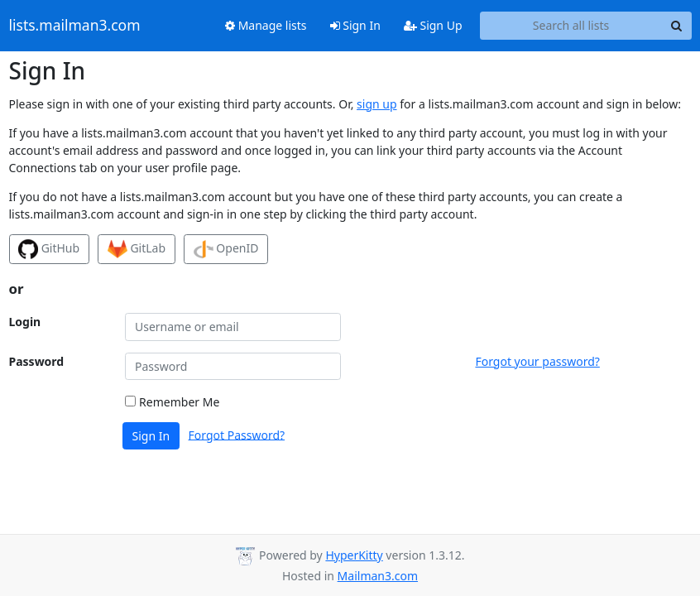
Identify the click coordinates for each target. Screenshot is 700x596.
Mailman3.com (378, 576)
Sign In (355, 25)
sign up (376, 104)
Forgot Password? (237, 434)
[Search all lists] (571, 26)
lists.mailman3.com (75, 26)
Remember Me (172, 402)
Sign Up (433, 25)
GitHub (49, 249)
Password (37, 361)
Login (25, 322)
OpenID (226, 249)
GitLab (137, 249)
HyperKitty (354, 555)
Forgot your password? (537, 361)
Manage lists (266, 25)
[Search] (677, 26)
